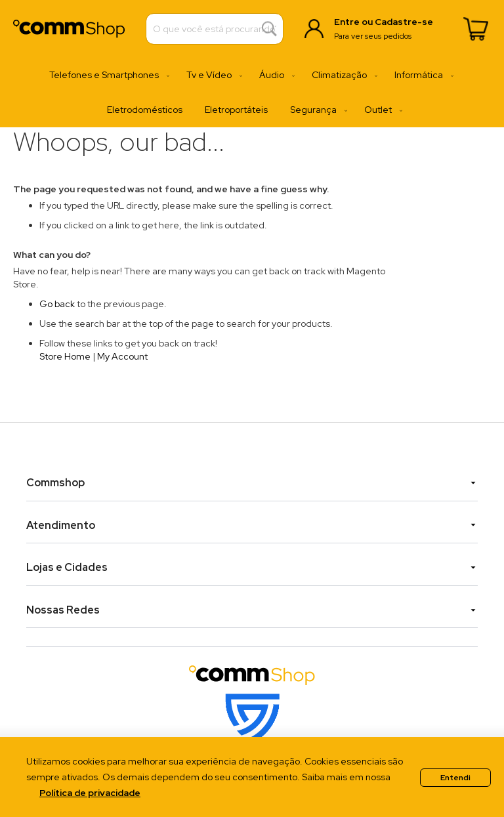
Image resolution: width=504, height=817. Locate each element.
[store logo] (69, 29)
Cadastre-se (404, 22)
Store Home (65, 356)
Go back (57, 304)
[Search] (269, 29)
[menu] (252, 93)
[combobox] (215, 29)
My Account (122, 356)
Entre (347, 22)
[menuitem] (107, 75)
